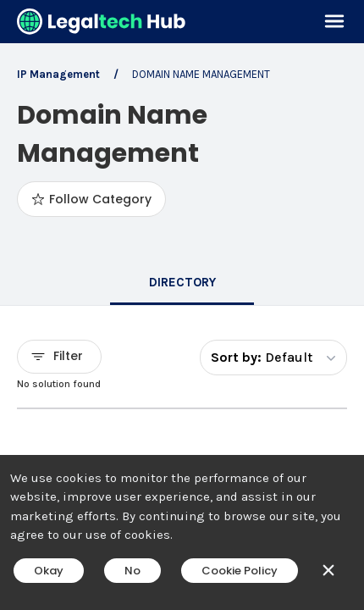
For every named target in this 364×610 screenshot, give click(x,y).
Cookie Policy (240, 571)
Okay (49, 571)
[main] (182, 305)
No (132, 571)
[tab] (182, 284)
